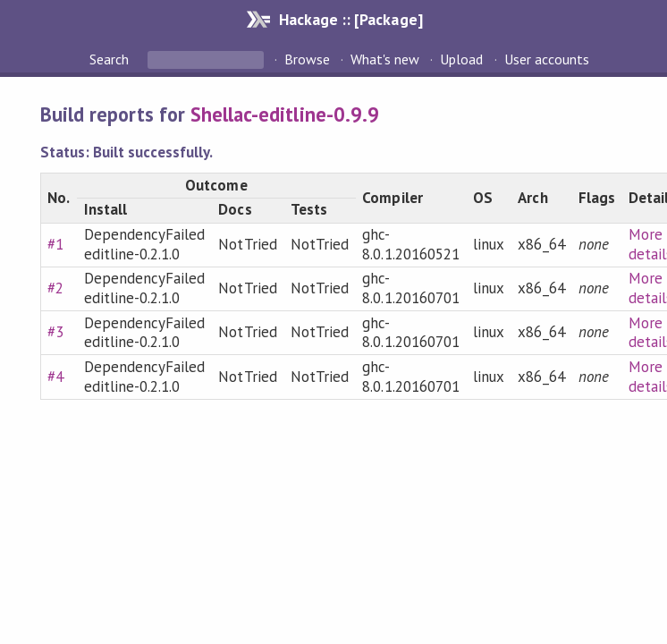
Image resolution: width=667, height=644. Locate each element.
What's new (385, 59)
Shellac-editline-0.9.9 (285, 114)
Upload (461, 59)
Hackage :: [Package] (350, 19)
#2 (55, 288)
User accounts (547, 59)
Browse (307, 59)
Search (111, 59)
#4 (55, 377)
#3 (55, 332)
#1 (55, 244)
